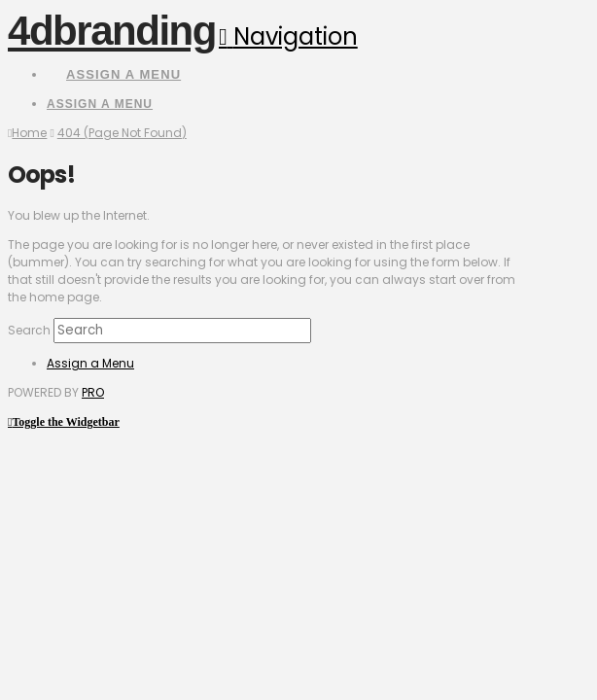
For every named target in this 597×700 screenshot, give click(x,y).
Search (29, 330)
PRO (93, 392)
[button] (288, 36)
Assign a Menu (123, 74)
